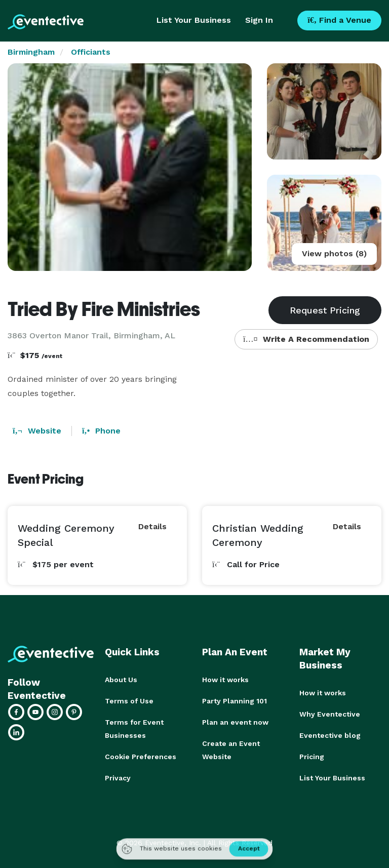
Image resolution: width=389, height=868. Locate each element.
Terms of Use (129, 701)
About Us (121, 680)
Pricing (312, 757)
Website (37, 431)
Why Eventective (330, 714)
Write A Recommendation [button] (306, 339)
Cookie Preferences (141, 757)
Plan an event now (235, 722)
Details (152, 526)
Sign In (259, 20)
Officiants (91, 52)
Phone (101, 431)
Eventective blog (330, 735)
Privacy (118, 778)
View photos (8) (334, 253)
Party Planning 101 (235, 701)
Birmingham (31, 52)
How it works (225, 680)
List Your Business (194, 20)
